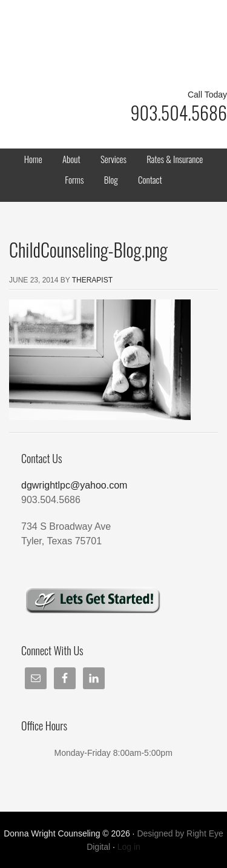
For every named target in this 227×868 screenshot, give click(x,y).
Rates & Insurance (175, 159)
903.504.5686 (179, 112)
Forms (74, 179)
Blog (111, 179)
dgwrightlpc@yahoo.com (74, 485)
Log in (129, 847)
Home (33, 159)
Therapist (92, 280)
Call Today (207, 95)
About (71, 159)
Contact (150, 179)
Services (113, 159)
